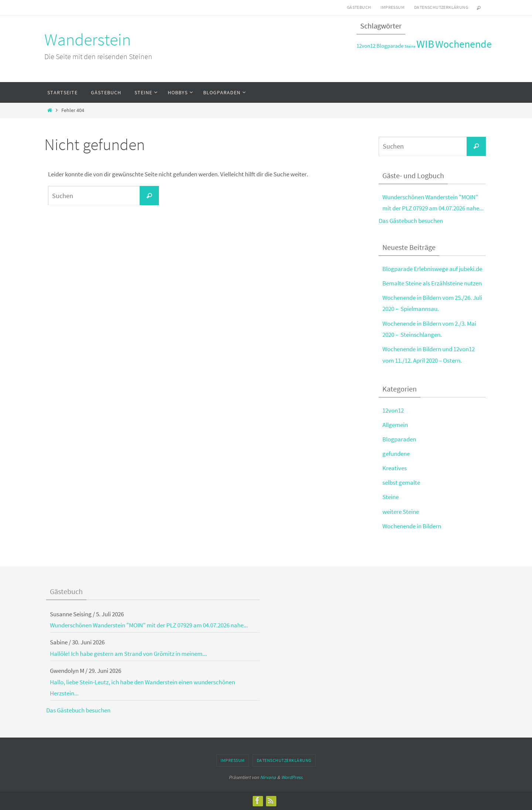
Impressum (393, 7)
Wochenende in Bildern (412, 526)
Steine (391, 497)
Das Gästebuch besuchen (411, 221)
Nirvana (268, 777)
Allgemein (395, 425)
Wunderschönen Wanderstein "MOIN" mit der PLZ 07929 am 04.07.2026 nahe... (149, 625)
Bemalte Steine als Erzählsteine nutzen (432, 283)
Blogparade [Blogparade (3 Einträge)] (390, 46)
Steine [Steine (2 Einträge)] (410, 46)
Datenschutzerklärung (441, 7)
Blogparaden (399, 439)
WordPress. (292, 777)
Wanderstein (88, 40)
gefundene (396, 454)
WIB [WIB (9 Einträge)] (425, 44)
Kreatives (395, 468)
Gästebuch (359, 7)
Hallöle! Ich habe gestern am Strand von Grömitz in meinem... (128, 654)
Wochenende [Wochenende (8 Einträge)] (463, 44)
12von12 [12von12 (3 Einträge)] (366, 46)
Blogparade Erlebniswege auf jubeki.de (432, 269)
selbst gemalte (401, 482)
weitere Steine (401, 512)
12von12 (393, 410)
